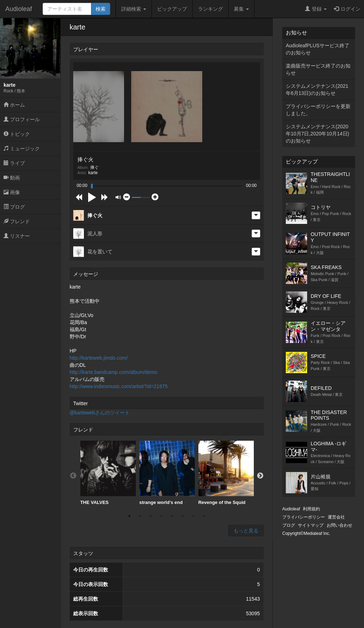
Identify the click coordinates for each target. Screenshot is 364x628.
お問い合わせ (339, 525)
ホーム (14, 105)
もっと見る (246, 531)
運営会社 (336, 517)
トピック (17, 134)
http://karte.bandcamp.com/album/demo (114, 372)
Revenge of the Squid (226, 473)
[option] (108, 473)
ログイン (347, 9)
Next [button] (260, 476)
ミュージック (22, 149)
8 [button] (204, 516)
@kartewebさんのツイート (100, 413)
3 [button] (151, 516)
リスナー (17, 236)
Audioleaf (19, 9)
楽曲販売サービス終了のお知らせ (318, 69)
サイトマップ (311, 525)
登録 (316, 9)
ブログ (14, 207)
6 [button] (183, 516)
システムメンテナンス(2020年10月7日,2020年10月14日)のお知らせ (317, 134)
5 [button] (172, 516)
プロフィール (22, 119)
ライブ (14, 163)
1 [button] (129, 516)
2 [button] (140, 516)
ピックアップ (172, 9)
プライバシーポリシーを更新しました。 (318, 110)
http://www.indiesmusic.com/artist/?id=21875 (119, 386)
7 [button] (193, 516)
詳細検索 (134, 9)
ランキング (210, 9)
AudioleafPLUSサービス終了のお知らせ (318, 49)
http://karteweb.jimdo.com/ (99, 358)
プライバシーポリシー (304, 517)
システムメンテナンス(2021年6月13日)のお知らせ (317, 90)
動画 (12, 178)
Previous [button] (73, 476)
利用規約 (311, 509)
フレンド (17, 221)
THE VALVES (108, 473)
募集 (241, 9)
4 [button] (161, 516)
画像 (12, 192)
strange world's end (167, 473)
